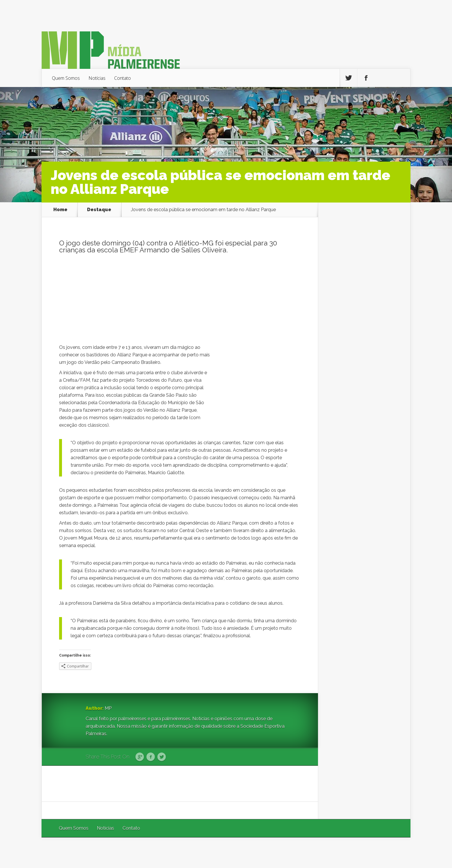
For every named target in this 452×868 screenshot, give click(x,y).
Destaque (99, 210)
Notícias (97, 78)
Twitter (162, 757)
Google (140, 757)
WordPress (397, 853)
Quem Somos (66, 78)
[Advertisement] (180, 300)
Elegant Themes (333, 853)
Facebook (151, 757)
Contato (123, 78)
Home (60, 210)
